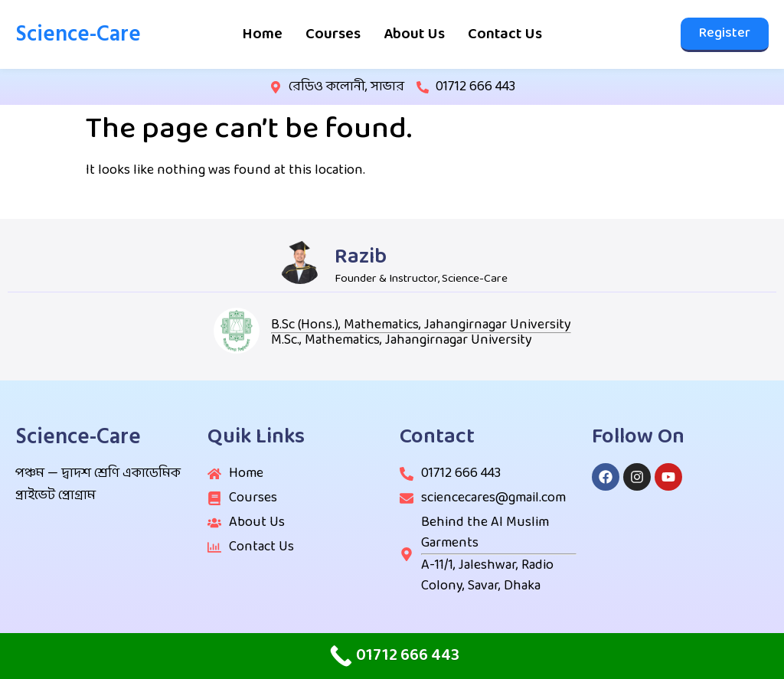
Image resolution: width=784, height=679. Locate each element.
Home (262, 34)
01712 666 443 (475, 87)
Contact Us (505, 34)
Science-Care (78, 34)
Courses (333, 34)
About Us (414, 34)
